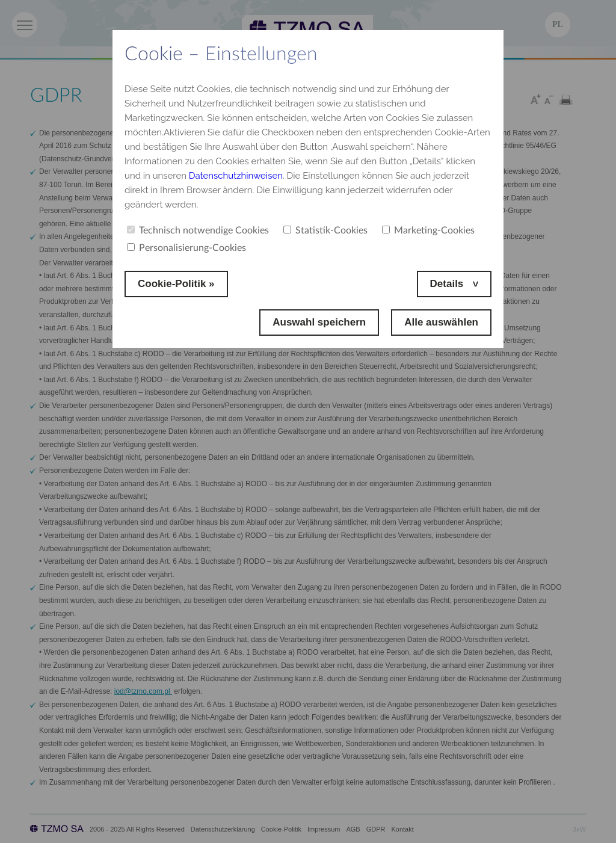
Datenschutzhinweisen (236, 176)
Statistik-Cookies (325, 230)
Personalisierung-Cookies (186, 248)
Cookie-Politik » (176, 284)
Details (448, 284)
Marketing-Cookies (428, 230)
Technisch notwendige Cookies (198, 230)
